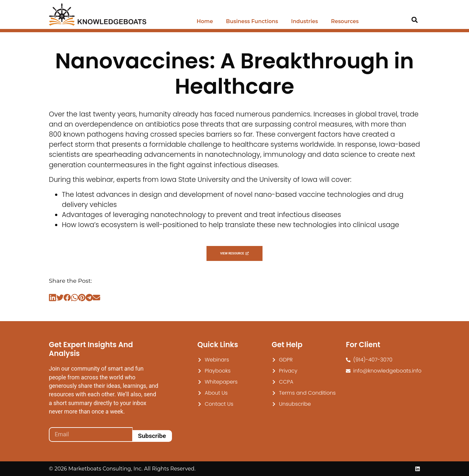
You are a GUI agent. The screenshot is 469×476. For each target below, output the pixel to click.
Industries (305, 21)
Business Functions (252, 21)
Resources (345, 21)
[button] (414, 20)
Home (205, 21)
